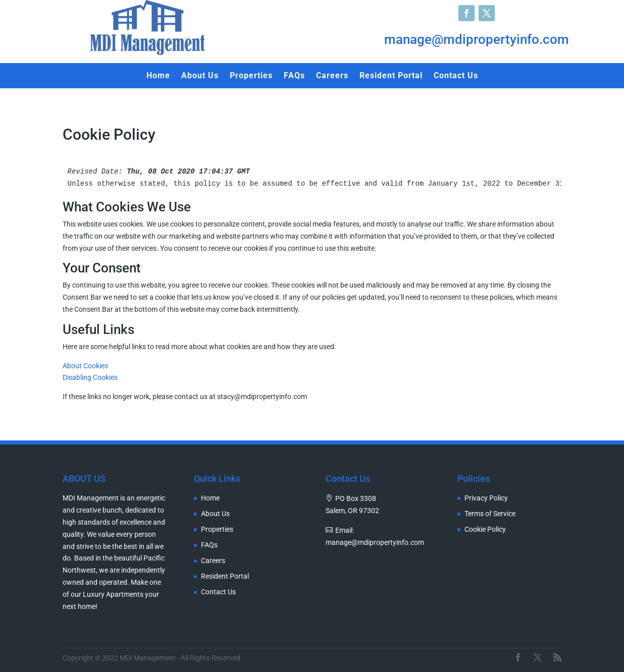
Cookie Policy (485, 529)
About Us (200, 76)
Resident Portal (391, 76)
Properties (251, 76)
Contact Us (456, 76)
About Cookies (85, 366)
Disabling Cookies (90, 377)
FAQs (294, 76)
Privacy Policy (486, 498)
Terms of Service (490, 514)
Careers (332, 76)
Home (158, 76)
